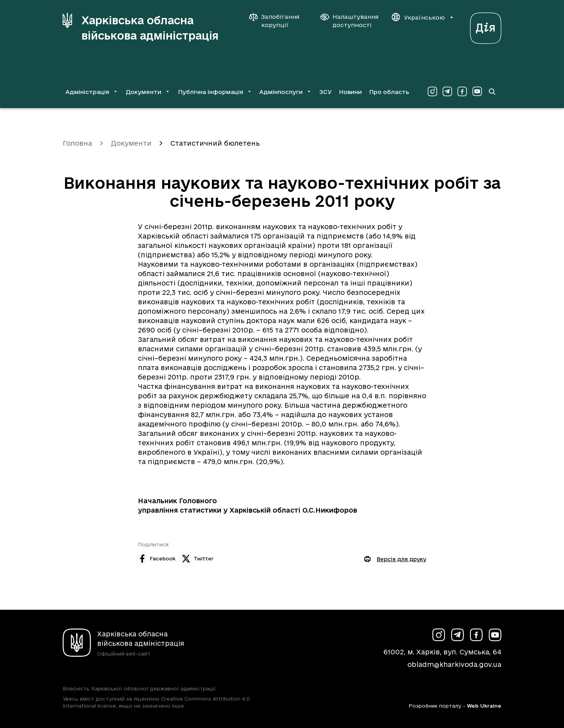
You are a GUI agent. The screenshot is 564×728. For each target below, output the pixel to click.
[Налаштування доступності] (349, 21)
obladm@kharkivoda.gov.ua (454, 664)
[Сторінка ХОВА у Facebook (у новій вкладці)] (462, 92)
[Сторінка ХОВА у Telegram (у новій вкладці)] (447, 92)
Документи (131, 143)
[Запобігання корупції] (278, 21)
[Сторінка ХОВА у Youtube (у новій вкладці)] (477, 92)
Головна (77, 143)
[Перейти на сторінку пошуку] (492, 92)
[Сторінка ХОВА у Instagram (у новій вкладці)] (432, 92)
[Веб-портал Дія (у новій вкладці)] (486, 26)
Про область (389, 92)
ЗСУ (325, 92)
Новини (350, 92)
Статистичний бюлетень (215, 143)
